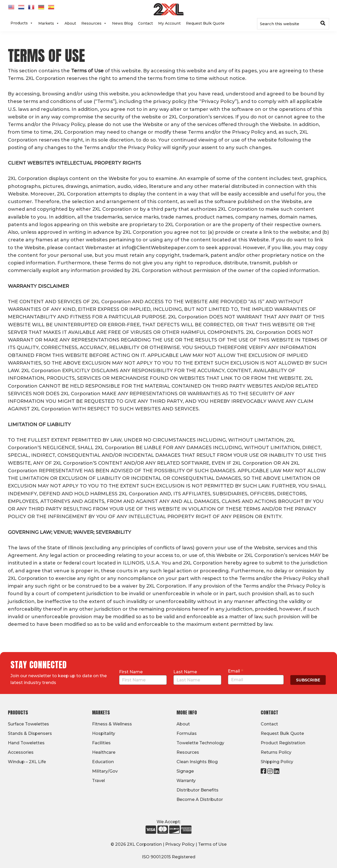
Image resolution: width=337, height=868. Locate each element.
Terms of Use (212, 844)
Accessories (21, 752)
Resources (94, 23)
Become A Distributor (200, 799)
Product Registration (283, 743)
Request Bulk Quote (205, 23)
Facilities (101, 743)
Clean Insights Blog (197, 762)
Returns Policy (276, 752)
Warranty (186, 781)
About (70, 23)
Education (103, 762)
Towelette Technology (200, 743)
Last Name (185, 672)
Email (236, 671)
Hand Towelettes (26, 743)
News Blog (122, 23)
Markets (49, 23)
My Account (169, 23)
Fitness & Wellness (112, 724)
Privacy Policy (180, 844)
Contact (145, 23)
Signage (185, 771)
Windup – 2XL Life (27, 762)
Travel (98, 781)
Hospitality (104, 733)
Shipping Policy (277, 762)
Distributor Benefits (197, 790)
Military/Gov (105, 771)
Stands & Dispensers (30, 733)
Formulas (187, 733)
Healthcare (104, 752)
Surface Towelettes (28, 724)
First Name (131, 672)
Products (22, 23)
